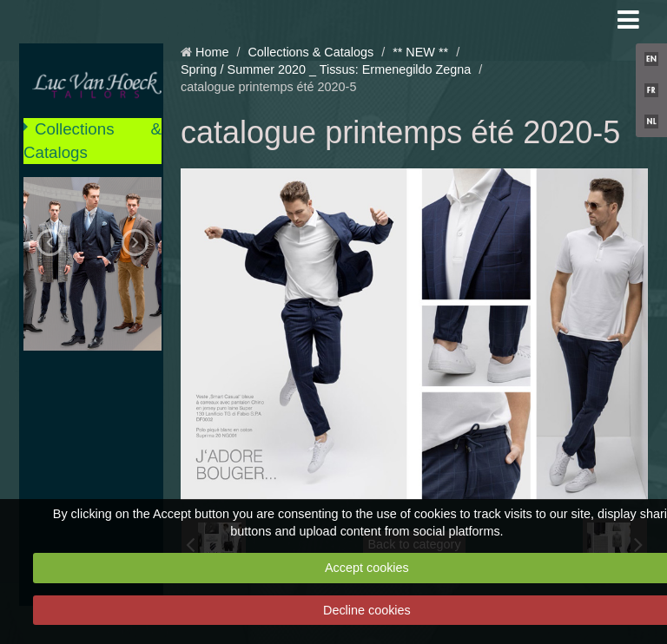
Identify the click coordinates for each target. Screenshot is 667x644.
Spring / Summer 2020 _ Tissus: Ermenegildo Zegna (326, 69)
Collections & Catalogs (92, 140)
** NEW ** (420, 52)
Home (212, 52)
